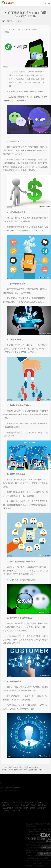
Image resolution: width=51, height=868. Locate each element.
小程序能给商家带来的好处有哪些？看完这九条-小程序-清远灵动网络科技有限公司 (8, 3)
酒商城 (26, 808)
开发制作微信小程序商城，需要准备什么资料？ (26, 770)
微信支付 (17, 810)
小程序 (18, 21)
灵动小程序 (25, 805)
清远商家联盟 (17, 803)
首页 (8, 21)
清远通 (34, 805)
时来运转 (16, 805)
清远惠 (33, 808)
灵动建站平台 (8, 808)
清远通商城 (42, 805)
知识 (13, 21)
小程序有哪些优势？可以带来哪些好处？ (23, 767)
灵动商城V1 (29, 803)
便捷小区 (18, 808)
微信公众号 (7, 810)
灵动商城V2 (39, 803)
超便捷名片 (41, 808)
